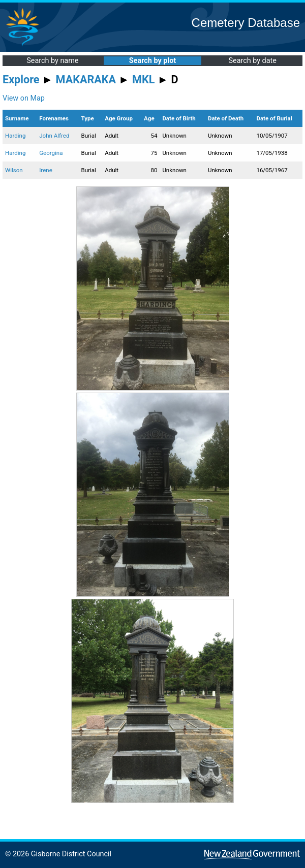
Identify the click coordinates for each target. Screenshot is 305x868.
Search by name (52, 61)
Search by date (252, 61)
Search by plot (152, 61)
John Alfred (54, 136)
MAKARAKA (86, 79)
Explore (21, 79)
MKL (143, 79)
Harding (15, 136)
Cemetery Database (246, 23)
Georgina (51, 153)
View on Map (24, 98)
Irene (46, 170)
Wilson (14, 170)
